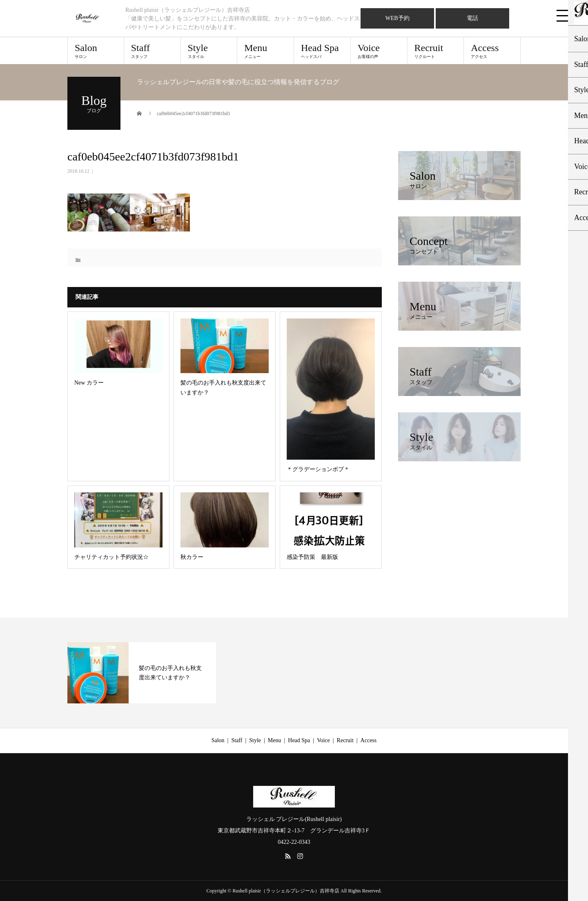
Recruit (436, 51)
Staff (152, 51)
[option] (142, 673)
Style (209, 51)
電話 (472, 18)
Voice (379, 51)
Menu (265, 51)
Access (492, 51)
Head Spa (322, 51)
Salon (96, 51)
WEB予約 (397, 18)
